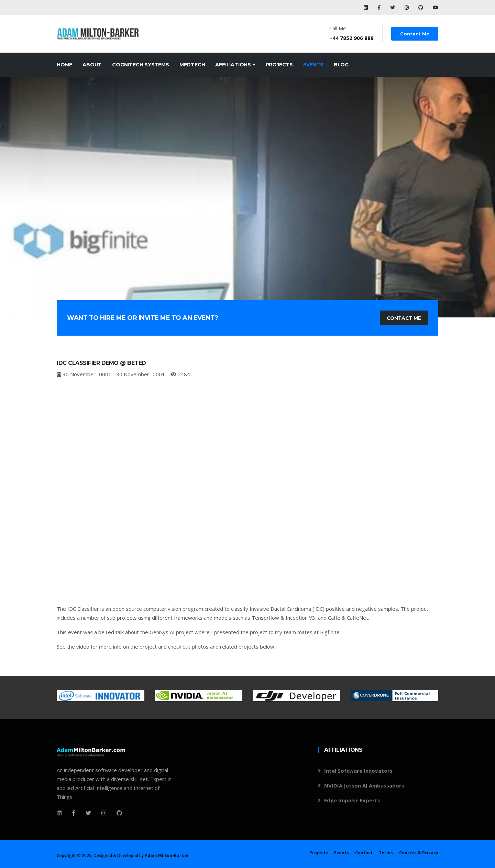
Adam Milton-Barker (167, 855)
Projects (279, 65)
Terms (386, 853)
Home (64, 65)
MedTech (192, 65)
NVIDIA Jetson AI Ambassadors (364, 786)
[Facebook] (59, 813)
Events (313, 65)
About (92, 65)
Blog (341, 65)
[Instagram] (104, 813)
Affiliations (235, 65)
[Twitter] (88, 813)
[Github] (119, 813)
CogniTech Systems (141, 65)
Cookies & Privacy (419, 853)
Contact (364, 853)
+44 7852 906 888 (352, 38)
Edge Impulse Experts (352, 801)
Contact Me (415, 34)
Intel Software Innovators (358, 771)
